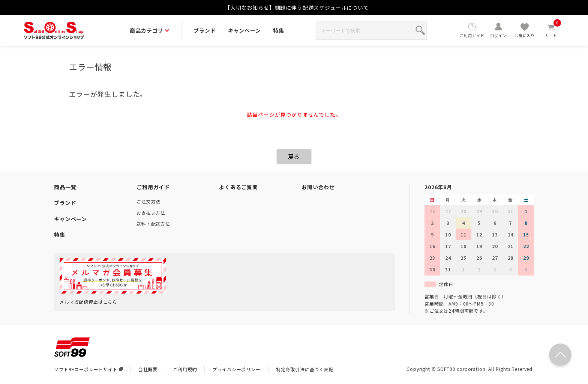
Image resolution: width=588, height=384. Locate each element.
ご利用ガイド (472, 30)
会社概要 (148, 369)
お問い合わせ (318, 187)
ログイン (498, 30)
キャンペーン (244, 30)
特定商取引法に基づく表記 (305, 369)
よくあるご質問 (238, 187)
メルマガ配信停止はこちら (88, 302)
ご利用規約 (185, 369)
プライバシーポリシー (236, 369)
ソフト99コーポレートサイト (88, 369)
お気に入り (525, 30)
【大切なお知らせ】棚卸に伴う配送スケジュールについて (297, 8)
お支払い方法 (151, 213)
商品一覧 (65, 187)
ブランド (205, 30)
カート (551, 30)
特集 (279, 30)
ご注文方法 (148, 201)
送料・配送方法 (153, 224)
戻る (294, 156)
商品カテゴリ (149, 30)
